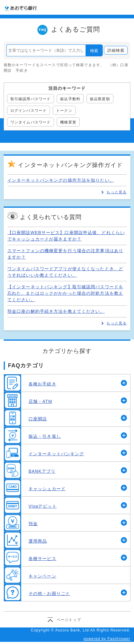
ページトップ (69, 620)
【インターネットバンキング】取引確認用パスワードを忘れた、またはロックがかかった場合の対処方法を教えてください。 (65, 293)
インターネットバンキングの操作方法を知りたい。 (61, 180)
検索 (94, 51)
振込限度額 (100, 99)
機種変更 (68, 122)
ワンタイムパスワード (31, 122)
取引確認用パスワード (31, 99)
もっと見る (117, 192)
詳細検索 (116, 50)
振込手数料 (70, 99)
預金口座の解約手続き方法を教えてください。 (56, 311)
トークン (64, 111)
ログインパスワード (29, 111)
